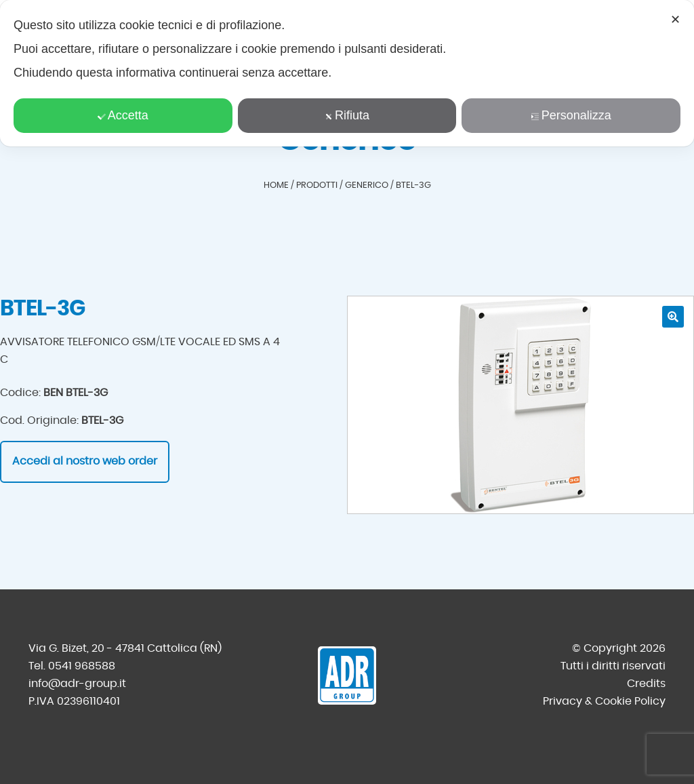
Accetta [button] (123, 115)
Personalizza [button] (571, 115)
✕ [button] (675, 20)
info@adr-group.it (77, 684)
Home (276, 185)
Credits (646, 684)
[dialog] (347, 73)
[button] (673, 317)
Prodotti (317, 185)
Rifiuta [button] (347, 115)
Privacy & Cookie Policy (604, 701)
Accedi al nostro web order (85, 461)
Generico (367, 185)
